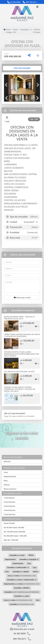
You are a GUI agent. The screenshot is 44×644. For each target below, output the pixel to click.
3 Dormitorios (9, 506)
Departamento (10, 476)
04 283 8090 (15, 2)
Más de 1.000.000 (11, 540)
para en (22, 580)
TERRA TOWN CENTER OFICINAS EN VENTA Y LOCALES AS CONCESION (22, 335)
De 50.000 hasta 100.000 (14, 527)
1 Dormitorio (9, 498)
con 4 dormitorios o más (22, 604)
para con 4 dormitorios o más (22, 576)
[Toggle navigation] (37, 7)
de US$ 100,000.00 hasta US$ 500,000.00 (22, 592)
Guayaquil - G (26, 29)
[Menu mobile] (22, 14)
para (17, 555)
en (29, 559)
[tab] (13, 68)
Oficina (37, 29)
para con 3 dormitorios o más (22, 584)
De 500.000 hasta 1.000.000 (15, 536)
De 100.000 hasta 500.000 (14, 532)
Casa (6, 472)
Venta (15, 29)
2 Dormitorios (9, 502)
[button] (7, 85)
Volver (37, 32)
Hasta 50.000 (9, 523)
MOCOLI (7, 461)
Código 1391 (11, 32)
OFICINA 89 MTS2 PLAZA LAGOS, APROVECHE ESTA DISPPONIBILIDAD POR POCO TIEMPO (21, 354)
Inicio (7, 29)
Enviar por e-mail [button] (22, 297)
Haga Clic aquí (10, 416)
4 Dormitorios (9, 510)
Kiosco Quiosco (10, 489)
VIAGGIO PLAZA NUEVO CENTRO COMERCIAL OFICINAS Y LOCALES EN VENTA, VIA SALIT (20, 389)
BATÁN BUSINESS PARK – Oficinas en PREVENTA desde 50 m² (19, 318)
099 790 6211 (31, 2)
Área (6, 481)
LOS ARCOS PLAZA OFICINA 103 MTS (19, 371)
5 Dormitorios (9, 514)
